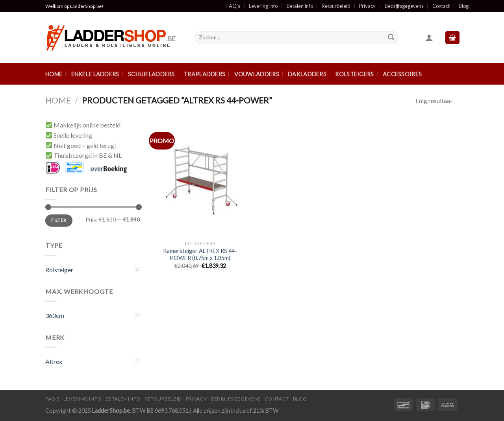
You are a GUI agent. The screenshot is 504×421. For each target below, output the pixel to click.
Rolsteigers (354, 74)
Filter (59, 220)
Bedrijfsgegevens (404, 6)
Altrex (54, 361)
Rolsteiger (59, 270)
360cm (55, 315)
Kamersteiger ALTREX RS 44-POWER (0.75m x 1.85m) (200, 255)
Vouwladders (257, 74)
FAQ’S (52, 399)
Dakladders (307, 74)
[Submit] (391, 38)
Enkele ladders (95, 74)
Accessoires (402, 74)
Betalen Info (300, 6)
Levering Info (263, 6)
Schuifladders (151, 74)
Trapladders (204, 74)
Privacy (367, 6)
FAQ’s (233, 6)
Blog (464, 6)
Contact (441, 6)
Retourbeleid (336, 6)
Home (54, 74)
